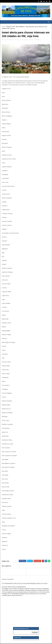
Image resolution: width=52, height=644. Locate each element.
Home (3, 27)
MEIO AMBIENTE (20, 27)
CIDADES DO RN (10, 27)
